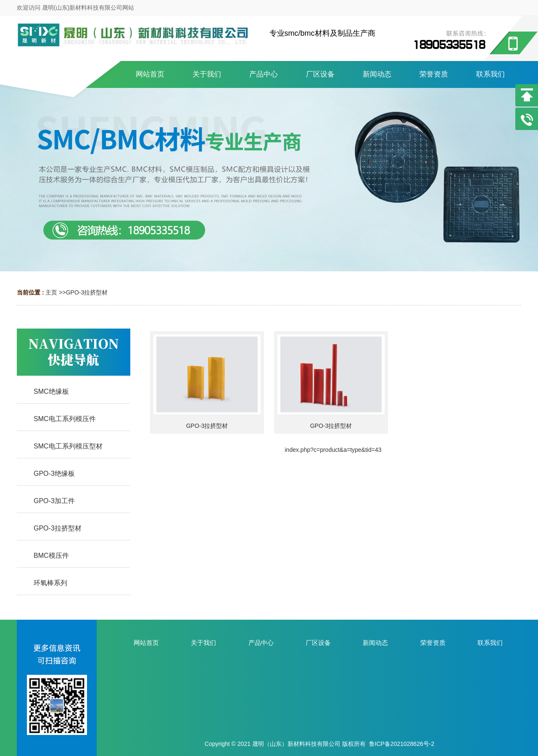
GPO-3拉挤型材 (87, 292)
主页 (51, 292)
